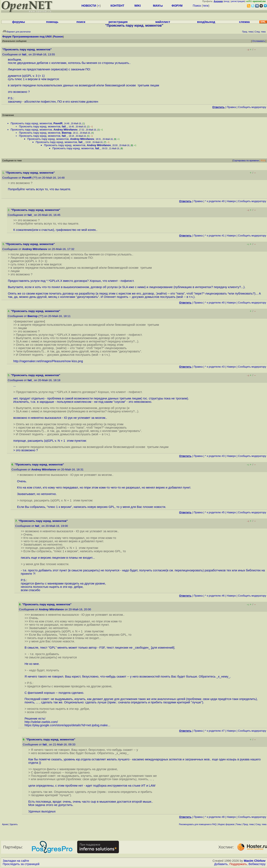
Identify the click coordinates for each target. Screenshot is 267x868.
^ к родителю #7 (215, 731)
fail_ (25, 54)
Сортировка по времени (246, 160)
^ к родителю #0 (215, 201)
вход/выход (206, 22)
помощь (52, 22)
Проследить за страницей (21, 864)
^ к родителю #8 (215, 817)
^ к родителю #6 (215, 596)
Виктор (67, 133)
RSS (263, 160)
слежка (244, 22)
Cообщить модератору (252, 107)
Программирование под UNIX (32, 37)
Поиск (197, 6)
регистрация (238, 1)
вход (227, 1)
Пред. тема (248, 824)
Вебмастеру (257, 864)
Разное (58, 37)
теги (206, 6)
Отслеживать (259, 41)
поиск (81, 22)
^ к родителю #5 (215, 512)
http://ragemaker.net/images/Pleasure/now (42, 361)
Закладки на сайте (16, 861)
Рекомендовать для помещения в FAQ (198, 824)
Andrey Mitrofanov (65, 130)
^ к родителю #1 (215, 236)
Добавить (221, 864)
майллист (163, 22)
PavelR (58, 123)
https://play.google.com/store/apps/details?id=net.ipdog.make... (67, 725)
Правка (231, 107)
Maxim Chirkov (255, 861)
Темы (239, 824)
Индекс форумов (226, 824)
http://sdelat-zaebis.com (41, 722)
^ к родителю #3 (215, 367)
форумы (19, 22)
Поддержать (238, 864)
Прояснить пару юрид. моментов (31, 123)
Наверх (231, 201)
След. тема (261, 824)
